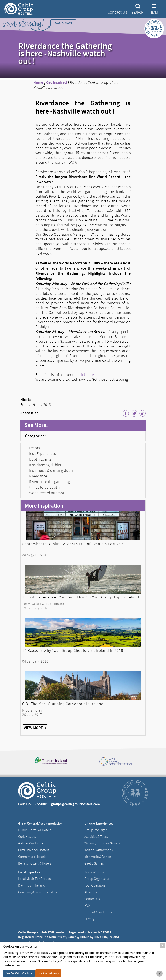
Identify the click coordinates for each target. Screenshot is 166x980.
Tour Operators (95, 885)
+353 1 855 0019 (37, 804)
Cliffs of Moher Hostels (34, 850)
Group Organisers (97, 879)
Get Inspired (57, 82)
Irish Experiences (42, 454)
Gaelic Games (94, 863)
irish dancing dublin (45, 465)
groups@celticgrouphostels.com (75, 804)
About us (91, 892)
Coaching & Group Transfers (38, 892)
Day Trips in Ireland (32, 885)
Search (137, 13)
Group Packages (96, 830)
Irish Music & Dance (98, 857)
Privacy (89, 919)
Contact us (92, 899)
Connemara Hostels (32, 857)
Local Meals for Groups (34, 879)
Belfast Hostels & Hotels (35, 863)
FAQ (87, 906)
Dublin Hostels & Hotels (35, 830)
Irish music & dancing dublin (52, 470)
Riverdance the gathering (49, 482)
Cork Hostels (27, 837)
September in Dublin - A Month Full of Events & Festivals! (74, 544)
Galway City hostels (32, 843)
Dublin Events (40, 459)
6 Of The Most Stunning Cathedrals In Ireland (63, 704)
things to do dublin (45, 487)
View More (35, 728)
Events (34, 448)
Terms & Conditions (98, 912)
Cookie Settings (48, 973)
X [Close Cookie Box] (162, 945)
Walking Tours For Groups (102, 843)
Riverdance (38, 476)
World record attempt (47, 493)
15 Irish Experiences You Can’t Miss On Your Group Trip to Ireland (81, 597)
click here (86, 375)
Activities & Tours (96, 837)
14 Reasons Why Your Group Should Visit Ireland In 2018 (73, 650)
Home (38, 82)
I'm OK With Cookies (19, 973)
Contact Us (117, 12)
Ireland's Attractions (98, 850)
